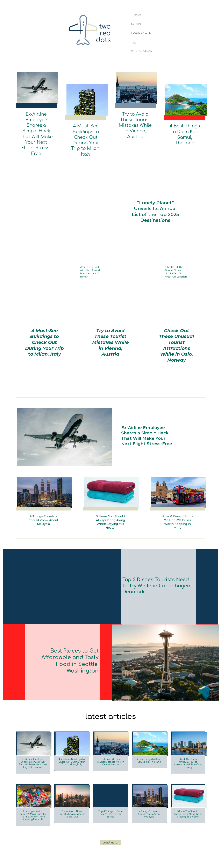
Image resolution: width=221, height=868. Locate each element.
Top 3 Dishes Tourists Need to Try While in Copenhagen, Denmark (157, 566)
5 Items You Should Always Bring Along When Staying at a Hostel (110, 502)
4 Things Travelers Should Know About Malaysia (44, 500)
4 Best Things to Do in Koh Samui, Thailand (185, 127)
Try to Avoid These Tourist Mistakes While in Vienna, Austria (135, 117)
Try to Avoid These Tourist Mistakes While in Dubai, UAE (72, 794)
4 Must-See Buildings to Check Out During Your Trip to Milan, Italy (86, 129)
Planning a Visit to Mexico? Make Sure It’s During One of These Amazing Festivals (33, 796)
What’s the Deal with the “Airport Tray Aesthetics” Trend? (91, 249)
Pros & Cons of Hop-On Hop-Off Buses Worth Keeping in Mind (178, 502)
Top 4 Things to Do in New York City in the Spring (110, 794)
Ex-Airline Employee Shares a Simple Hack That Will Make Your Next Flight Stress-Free (36, 119)
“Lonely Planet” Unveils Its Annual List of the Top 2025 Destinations (155, 189)
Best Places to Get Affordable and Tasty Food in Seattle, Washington (65, 641)
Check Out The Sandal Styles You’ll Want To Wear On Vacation (175, 249)
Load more (110, 823)
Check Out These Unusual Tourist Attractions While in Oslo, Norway (176, 316)
